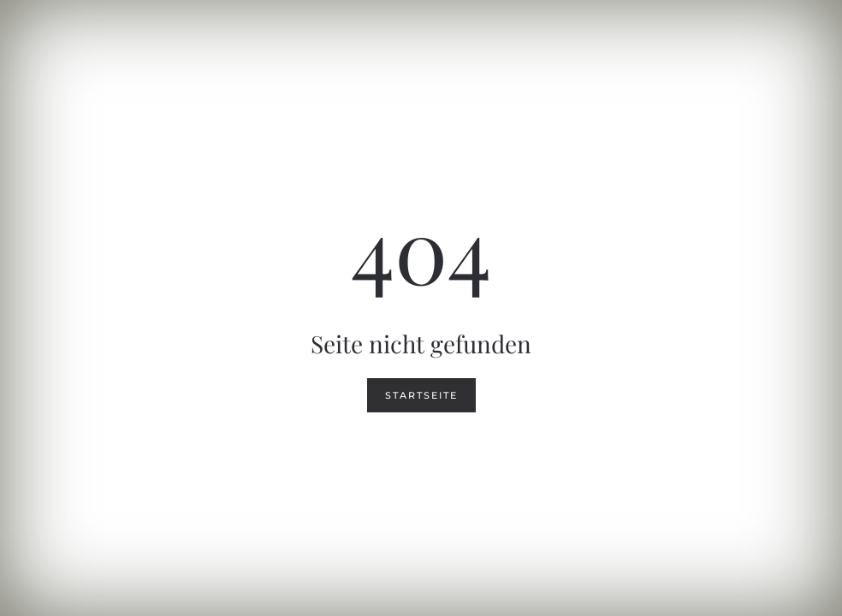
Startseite (421, 395)
